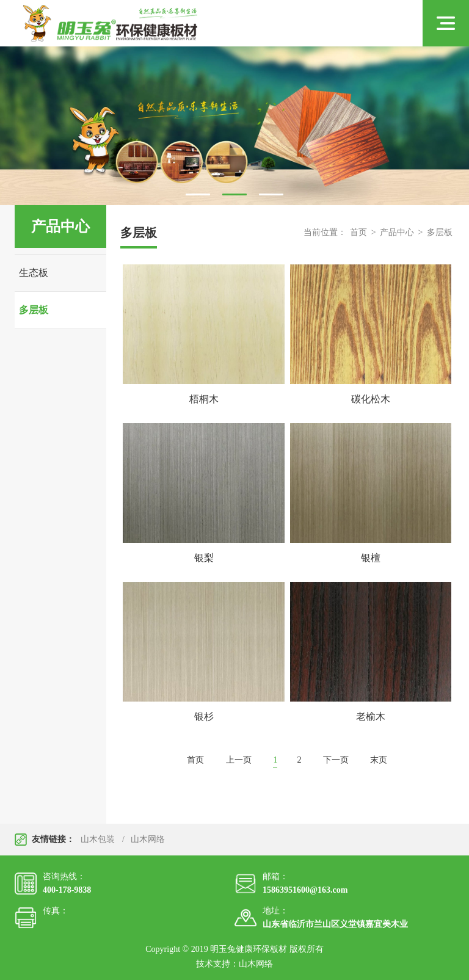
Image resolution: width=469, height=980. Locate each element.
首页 (358, 232)
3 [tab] (271, 194)
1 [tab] (198, 194)
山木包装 (98, 839)
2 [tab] (234, 194)
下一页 (336, 760)
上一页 (239, 760)
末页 (379, 760)
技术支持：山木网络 (234, 964)
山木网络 (148, 839)
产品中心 (397, 232)
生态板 (34, 273)
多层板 (34, 310)
